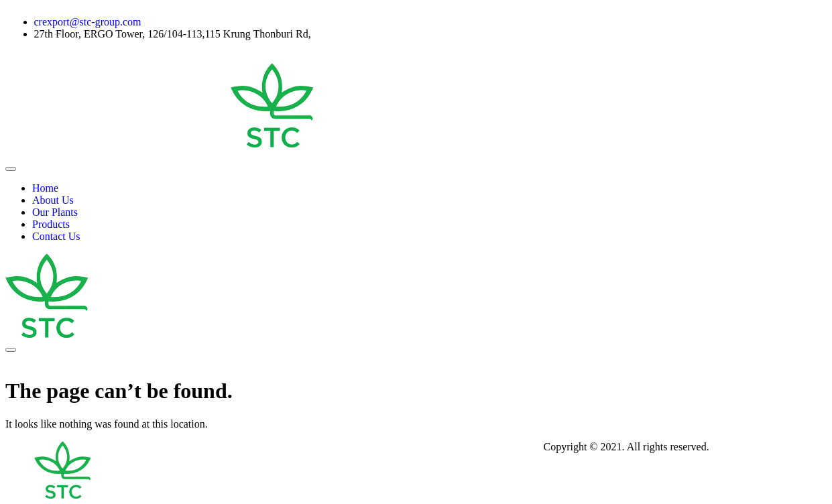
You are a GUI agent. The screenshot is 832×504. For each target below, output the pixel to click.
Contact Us (56, 236)
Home (45, 188)
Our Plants (55, 212)
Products (51, 224)
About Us (53, 200)
